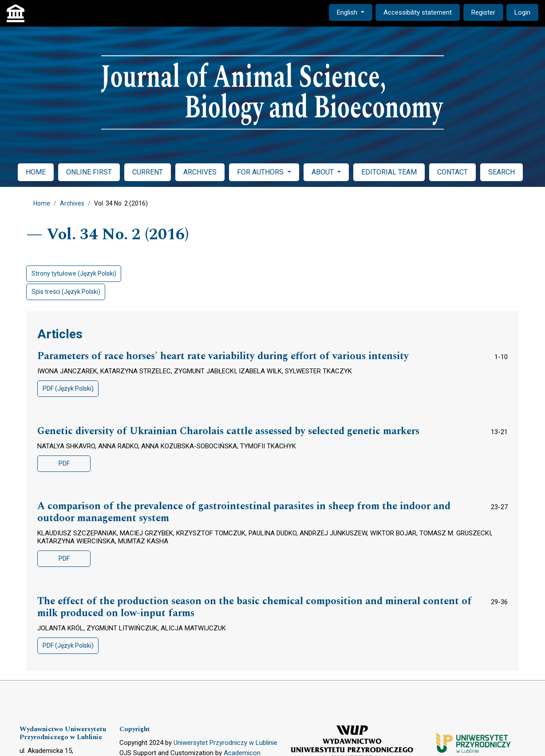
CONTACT (452, 172)
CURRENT (148, 172)
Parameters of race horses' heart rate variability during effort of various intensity (223, 356)
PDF (64, 463)
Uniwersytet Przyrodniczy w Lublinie (225, 743)
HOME (36, 172)
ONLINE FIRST (89, 172)
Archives (72, 203)
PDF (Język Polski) (68, 388)
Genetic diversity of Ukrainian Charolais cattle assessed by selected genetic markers (228, 431)
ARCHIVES (200, 172)
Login (522, 12)
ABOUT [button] (324, 172)
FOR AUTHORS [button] (261, 172)
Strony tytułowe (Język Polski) (74, 273)
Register (483, 12)
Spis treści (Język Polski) (66, 292)
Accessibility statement (418, 12)
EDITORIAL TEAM (389, 172)
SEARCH (502, 172)
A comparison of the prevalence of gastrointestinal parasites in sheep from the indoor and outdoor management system (244, 513)
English (354, 12)
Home (42, 203)
